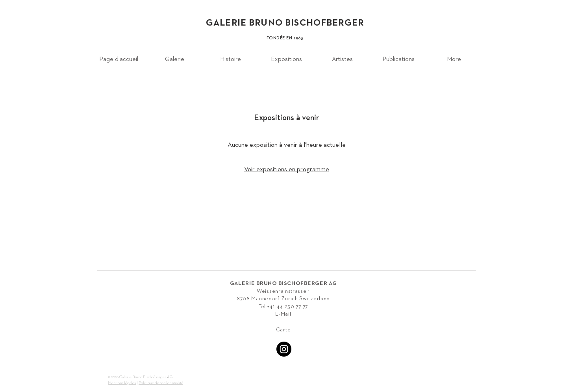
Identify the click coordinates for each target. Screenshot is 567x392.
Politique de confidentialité (161, 383)
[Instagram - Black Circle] (284, 349)
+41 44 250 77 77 (288, 307)
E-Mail (283, 314)
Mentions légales (122, 383)
